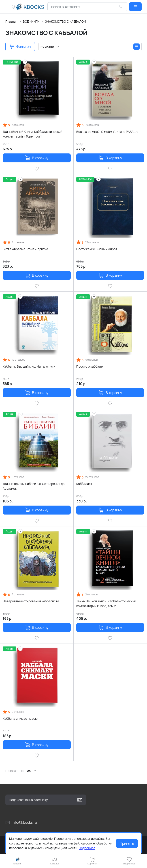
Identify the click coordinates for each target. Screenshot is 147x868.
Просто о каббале (89, 366)
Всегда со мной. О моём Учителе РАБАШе (107, 132)
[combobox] (87, 7)
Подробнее (87, 848)
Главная (11, 21)
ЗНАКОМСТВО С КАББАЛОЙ (65, 21)
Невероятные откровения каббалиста (31, 601)
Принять (127, 843)
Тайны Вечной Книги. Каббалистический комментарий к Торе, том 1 (33, 134)
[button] (135, 7)
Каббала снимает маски (21, 718)
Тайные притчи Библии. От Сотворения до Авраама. (34, 486)
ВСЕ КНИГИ (31, 21)
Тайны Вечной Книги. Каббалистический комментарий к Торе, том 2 (106, 603)
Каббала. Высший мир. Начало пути (29, 366)
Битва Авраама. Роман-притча (25, 249)
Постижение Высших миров (97, 249)
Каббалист (84, 484)
